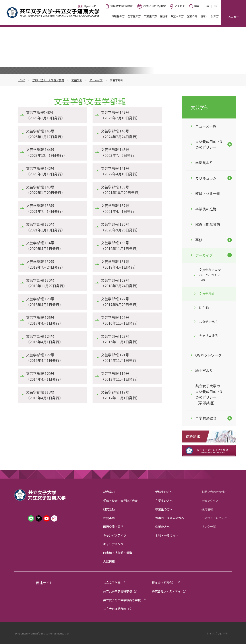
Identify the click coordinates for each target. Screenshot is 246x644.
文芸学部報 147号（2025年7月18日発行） (120, 115)
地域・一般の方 (209, 16)
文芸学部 (77, 80)
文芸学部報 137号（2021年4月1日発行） (119, 208)
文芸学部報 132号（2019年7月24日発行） (46, 264)
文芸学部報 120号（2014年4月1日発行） (45, 376)
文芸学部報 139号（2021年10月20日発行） (121, 190)
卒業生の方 (150, 16)
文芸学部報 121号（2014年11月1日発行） (120, 358)
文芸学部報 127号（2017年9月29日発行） (120, 302)
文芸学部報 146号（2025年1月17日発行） (46, 134)
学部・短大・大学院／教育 (48, 80)
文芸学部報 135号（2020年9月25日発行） (120, 227)
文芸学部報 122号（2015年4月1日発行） (45, 358)
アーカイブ (96, 80)
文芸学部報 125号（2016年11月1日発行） (120, 320)
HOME (21, 80)
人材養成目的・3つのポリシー (209, 144)
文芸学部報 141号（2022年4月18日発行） (120, 171)
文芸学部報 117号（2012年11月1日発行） (120, 395)
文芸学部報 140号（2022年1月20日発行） (46, 190)
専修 (199, 240)
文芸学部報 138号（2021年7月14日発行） (46, 208)
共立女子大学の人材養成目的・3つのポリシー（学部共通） (209, 394)
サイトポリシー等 (217, 633)
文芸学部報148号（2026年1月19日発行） (46, 115)
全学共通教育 (206, 418)
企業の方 (192, 16)
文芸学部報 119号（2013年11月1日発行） (120, 376)
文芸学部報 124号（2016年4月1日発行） (45, 339)
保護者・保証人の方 (172, 16)
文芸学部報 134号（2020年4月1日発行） (45, 246)
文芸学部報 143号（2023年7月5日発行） (119, 152)
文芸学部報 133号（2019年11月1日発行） (120, 246)
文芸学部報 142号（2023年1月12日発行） (46, 171)
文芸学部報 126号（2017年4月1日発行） (45, 320)
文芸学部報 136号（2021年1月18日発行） (46, 227)
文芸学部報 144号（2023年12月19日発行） (46, 152)
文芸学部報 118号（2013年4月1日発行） (45, 395)
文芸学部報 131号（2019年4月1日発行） (119, 264)
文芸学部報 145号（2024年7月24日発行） (120, 134)
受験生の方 (118, 16)
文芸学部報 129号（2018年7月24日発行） (120, 283)
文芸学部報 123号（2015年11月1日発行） (120, 339)
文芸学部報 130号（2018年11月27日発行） (46, 283)
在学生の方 (134, 16)
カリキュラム (206, 178)
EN (215, 6)
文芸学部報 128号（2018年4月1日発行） (45, 302)
